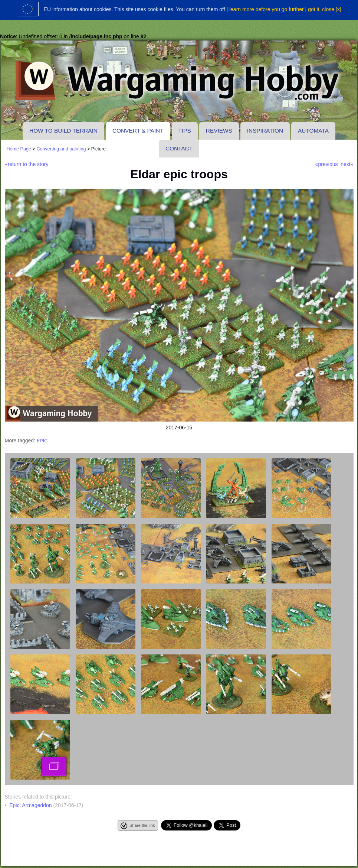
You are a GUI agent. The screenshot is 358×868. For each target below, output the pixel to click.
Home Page (19, 149)
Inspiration (265, 131)
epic (42, 441)
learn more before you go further (267, 9)
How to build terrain (63, 131)
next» (347, 164)
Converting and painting (61, 149)
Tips (185, 131)
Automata (313, 131)
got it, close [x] (324, 9)
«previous (327, 164)
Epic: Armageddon (30, 805)
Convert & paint (138, 131)
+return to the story (27, 164)
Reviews (219, 131)
